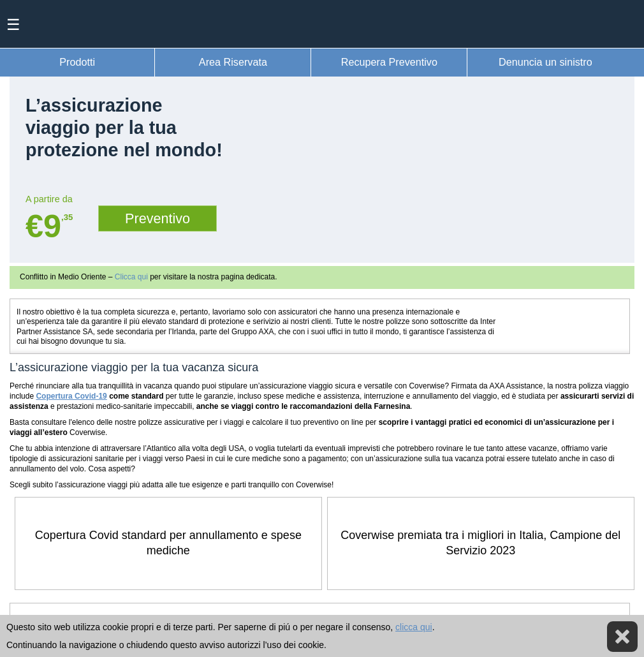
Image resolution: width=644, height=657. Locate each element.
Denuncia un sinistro (545, 62)
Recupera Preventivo (389, 62)
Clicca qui (131, 277)
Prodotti (77, 62)
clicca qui (414, 627)
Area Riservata (233, 62)
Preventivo (157, 218)
